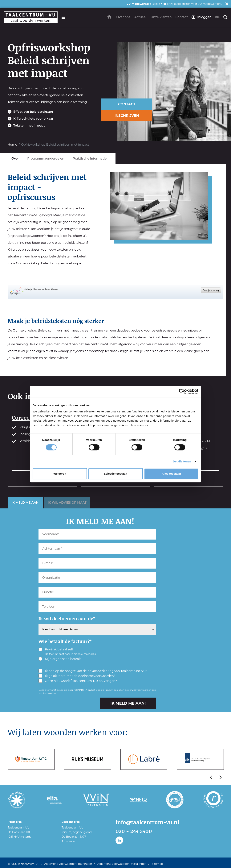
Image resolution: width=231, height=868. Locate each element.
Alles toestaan (171, 474)
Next (221, 777)
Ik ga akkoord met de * (77, 676)
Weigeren (60, 474)
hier (163, 4)
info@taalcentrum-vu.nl (150, 822)
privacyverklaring (101, 671)
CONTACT (127, 104)
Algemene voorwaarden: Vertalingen (122, 862)
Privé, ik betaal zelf (67, 651)
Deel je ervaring (211, 290)
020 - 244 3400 (135, 831)
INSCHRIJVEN (127, 116)
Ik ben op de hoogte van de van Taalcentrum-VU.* (93, 671)
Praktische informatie (90, 159)
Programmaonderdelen (46, 159)
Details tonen (182, 461)
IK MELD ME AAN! (25, 503)
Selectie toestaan (116, 474)
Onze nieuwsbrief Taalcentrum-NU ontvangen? (78, 681)
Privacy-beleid (113, 690)
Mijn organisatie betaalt (60, 659)
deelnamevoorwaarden (96, 676)
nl (217, 17)
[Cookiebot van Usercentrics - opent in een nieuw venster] (182, 391)
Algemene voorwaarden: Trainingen (68, 862)
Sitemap (157, 862)
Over (15, 159)
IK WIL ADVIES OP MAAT (67, 503)
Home (12, 145)
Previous (211, 777)
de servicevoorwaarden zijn (140, 690)
